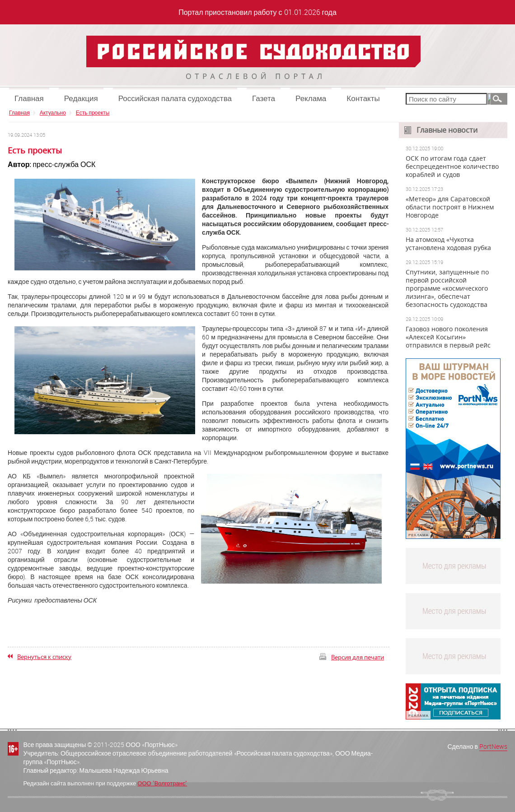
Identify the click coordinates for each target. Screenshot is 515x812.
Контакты (363, 98)
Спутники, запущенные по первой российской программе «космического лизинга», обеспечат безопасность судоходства (447, 288)
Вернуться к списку (44, 657)
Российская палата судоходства (175, 98)
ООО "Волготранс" (162, 783)
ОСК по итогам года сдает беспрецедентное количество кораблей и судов (452, 167)
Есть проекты (93, 112)
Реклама (311, 98)
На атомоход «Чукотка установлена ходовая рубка (448, 244)
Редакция (81, 98)
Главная (29, 98)
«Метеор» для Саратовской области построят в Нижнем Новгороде (450, 207)
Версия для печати (358, 657)
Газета (264, 98)
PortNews (493, 746)
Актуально (53, 112)
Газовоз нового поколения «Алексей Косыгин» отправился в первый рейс (448, 337)
